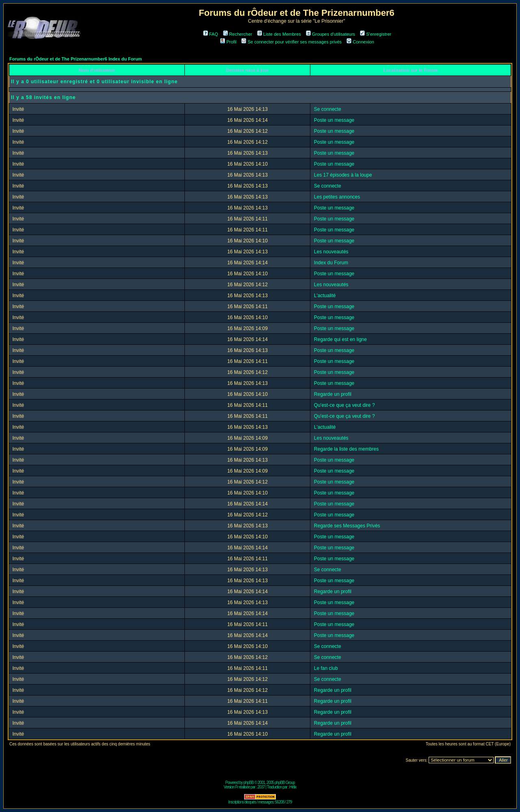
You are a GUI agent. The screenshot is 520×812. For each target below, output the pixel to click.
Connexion (360, 42)
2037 (261, 787)
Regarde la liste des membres (346, 449)
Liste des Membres (279, 34)
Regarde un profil (333, 394)
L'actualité (325, 296)
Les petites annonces (337, 197)
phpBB (248, 783)
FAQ (211, 34)
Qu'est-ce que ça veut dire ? (344, 405)
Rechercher (238, 34)
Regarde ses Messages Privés (347, 526)
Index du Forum (331, 263)
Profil (228, 42)
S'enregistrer (376, 34)
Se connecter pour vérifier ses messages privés (291, 42)
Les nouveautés (331, 252)
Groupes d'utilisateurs (330, 34)
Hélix (293, 787)
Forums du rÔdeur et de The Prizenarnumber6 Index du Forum (76, 59)
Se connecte (328, 109)
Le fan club (326, 668)
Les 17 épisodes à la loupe (343, 175)
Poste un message (334, 120)
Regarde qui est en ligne (340, 339)
